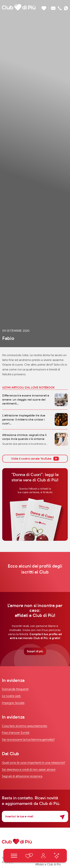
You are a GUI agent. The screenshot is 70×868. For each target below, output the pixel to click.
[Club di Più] (19, 7)
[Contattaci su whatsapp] (66, 7)
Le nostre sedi (12, 696)
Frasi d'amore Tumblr (16, 733)
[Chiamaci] (60, 7)
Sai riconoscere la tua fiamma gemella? (28, 739)
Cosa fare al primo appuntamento (25, 726)
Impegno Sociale (13, 703)
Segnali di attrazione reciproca (22, 776)
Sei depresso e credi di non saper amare (29, 769)
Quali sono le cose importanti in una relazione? (34, 763)
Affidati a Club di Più (48, 864)
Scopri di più (35, 651)
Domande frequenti (15, 689)
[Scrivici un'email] (53, 7)
